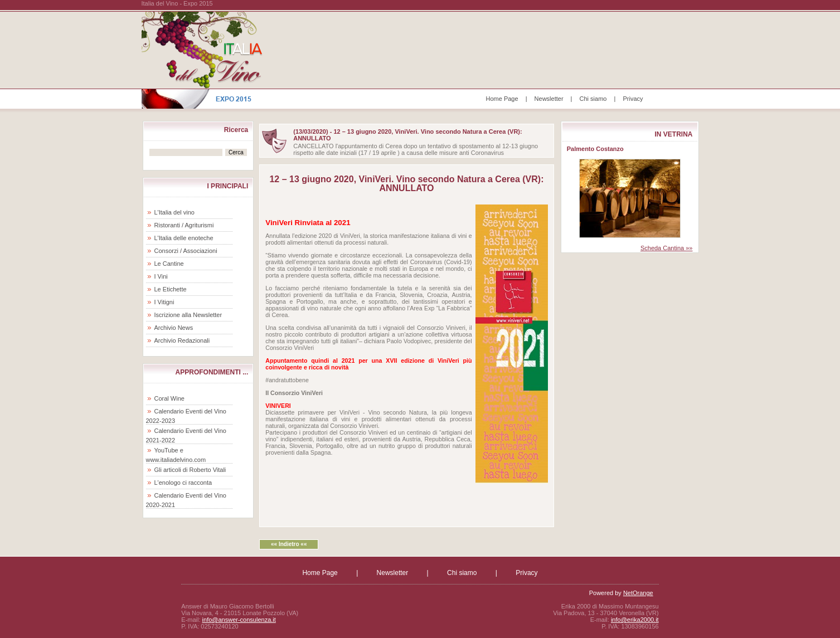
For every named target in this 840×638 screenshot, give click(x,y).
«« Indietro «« (289, 544)
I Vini (161, 276)
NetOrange (638, 593)
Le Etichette (171, 289)
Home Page (502, 99)
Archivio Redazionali (182, 340)
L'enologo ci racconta (183, 483)
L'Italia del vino (174, 212)
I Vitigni (164, 302)
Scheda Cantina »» (667, 248)
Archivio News (174, 328)
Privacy (633, 99)
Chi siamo (593, 99)
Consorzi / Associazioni (186, 251)
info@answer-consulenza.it (239, 620)
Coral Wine (169, 398)
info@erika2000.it (635, 620)
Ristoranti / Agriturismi (184, 225)
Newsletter (549, 99)
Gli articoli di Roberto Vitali (190, 470)
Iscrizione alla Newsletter (188, 315)
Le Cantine (169, 264)
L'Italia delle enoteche (184, 238)
